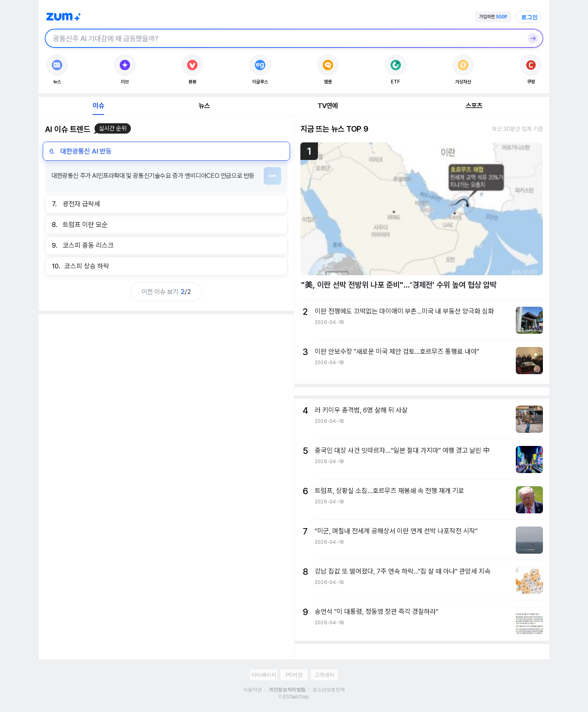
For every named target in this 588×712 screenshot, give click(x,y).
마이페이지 (264, 675)
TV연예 (328, 106)
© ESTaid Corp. (294, 697)
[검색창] (284, 38)
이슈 (98, 106)
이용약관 (253, 690)
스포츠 (474, 106)
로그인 (529, 17)
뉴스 (204, 106)
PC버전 (294, 675)
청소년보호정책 (329, 690)
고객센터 (324, 675)
